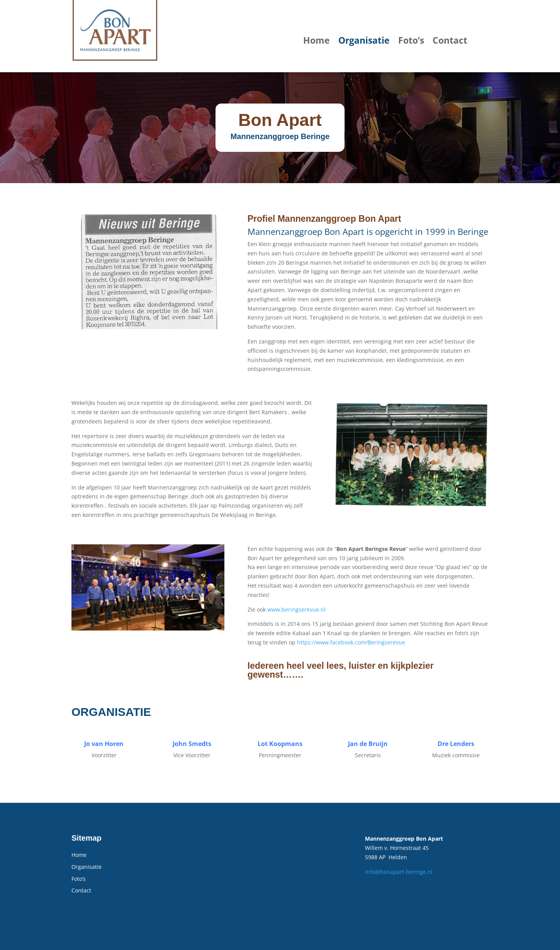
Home (316, 40)
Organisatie (364, 40)
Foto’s (411, 40)
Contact (450, 40)
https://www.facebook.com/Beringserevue (351, 642)
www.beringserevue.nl (296, 609)
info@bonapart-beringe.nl (399, 872)
